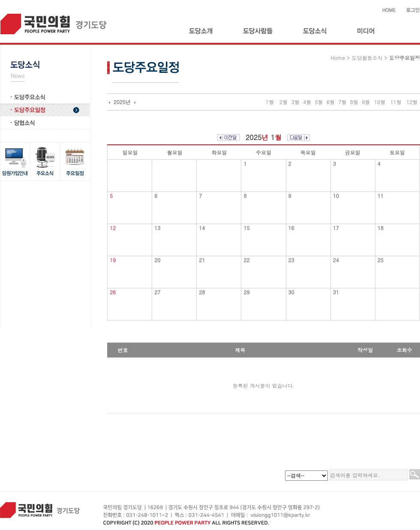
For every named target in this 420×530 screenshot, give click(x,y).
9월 (366, 102)
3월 (295, 102)
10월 (380, 102)
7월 (342, 102)
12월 (412, 102)
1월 (270, 102)
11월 (396, 102)
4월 (307, 102)
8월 (354, 102)
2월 (283, 102)
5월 (319, 102)
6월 (331, 102)
